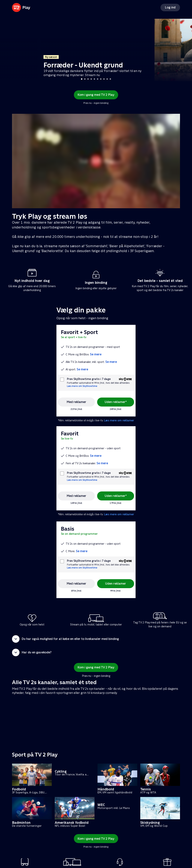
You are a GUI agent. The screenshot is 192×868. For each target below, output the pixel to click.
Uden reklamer (116, 584)
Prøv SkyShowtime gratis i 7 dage (89, 379)
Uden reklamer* (116, 402)
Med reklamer (76, 402)
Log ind (170, 7)
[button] (96, 639)
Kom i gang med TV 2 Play (96, 95)
